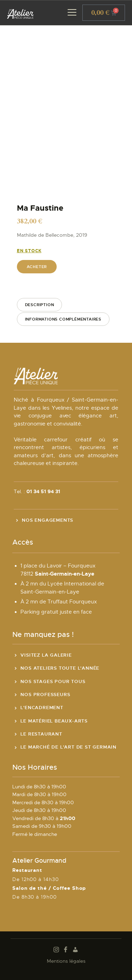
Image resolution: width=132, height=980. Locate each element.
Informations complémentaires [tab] (63, 319)
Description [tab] (40, 305)
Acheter (37, 267)
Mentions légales (66, 961)
